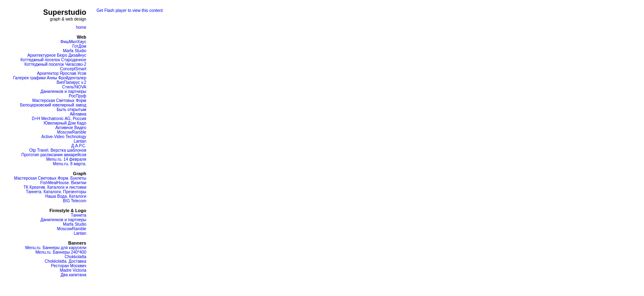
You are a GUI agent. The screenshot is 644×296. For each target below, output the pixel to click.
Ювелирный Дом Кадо (65, 123)
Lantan (80, 141)
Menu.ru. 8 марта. (70, 164)
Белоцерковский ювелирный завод (53, 105)
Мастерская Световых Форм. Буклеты (50, 178)
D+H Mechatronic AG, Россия (59, 119)
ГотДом (79, 46)
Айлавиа (78, 114)
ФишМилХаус (73, 42)
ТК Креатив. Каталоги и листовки (55, 187)
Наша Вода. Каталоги (66, 196)
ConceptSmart (73, 69)
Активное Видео (71, 128)
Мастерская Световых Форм (59, 101)
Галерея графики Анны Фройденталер (50, 78)
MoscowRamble (72, 132)
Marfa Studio (75, 51)
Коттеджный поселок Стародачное (53, 60)
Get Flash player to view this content (130, 10)
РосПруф (77, 96)
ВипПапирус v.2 (71, 82)
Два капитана (73, 275)
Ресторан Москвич (69, 266)
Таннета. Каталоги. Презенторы (56, 192)
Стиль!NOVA (74, 87)
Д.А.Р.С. (79, 146)
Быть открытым (71, 110)
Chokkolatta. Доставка (66, 261)
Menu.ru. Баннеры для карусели (56, 248)
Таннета (78, 215)
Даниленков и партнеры (63, 91)
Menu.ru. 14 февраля (66, 159)
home (81, 27)
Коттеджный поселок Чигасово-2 (55, 64)
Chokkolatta (75, 257)
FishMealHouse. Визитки (63, 183)
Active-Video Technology (64, 137)
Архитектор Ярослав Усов (62, 73)
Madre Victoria (73, 270)
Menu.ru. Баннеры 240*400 (61, 252)
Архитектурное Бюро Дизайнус (57, 55)
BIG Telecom (75, 201)
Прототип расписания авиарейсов (54, 155)
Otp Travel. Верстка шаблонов (58, 150)
